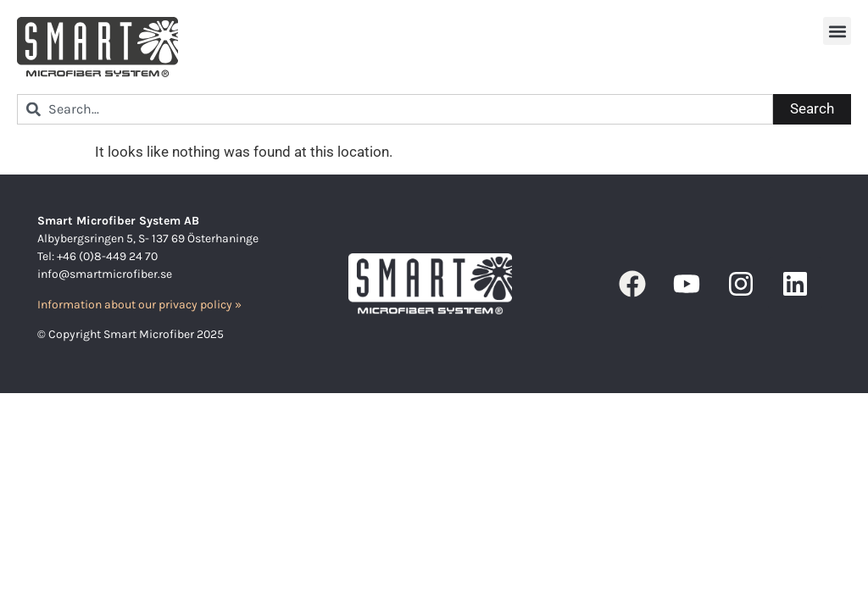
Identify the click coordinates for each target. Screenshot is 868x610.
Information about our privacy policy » (139, 305)
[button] (837, 31)
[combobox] (395, 109)
